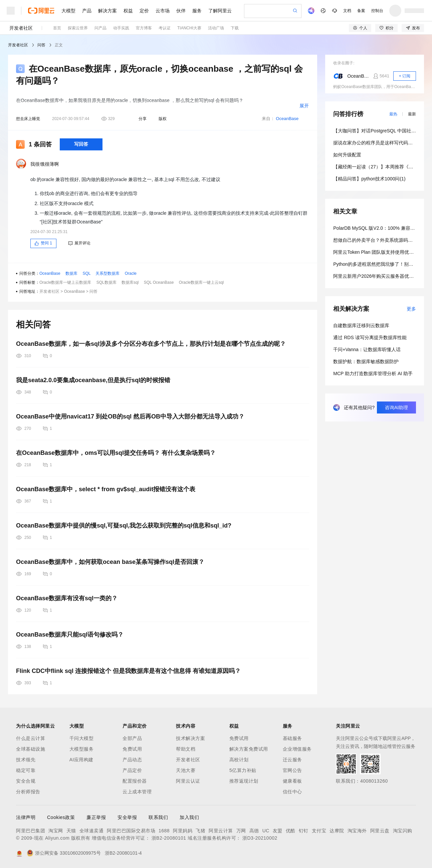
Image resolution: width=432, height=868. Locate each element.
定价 (144, 11)
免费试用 (132, 749)
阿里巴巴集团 (31, 831)
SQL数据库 (106, 282)
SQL (86, 273)
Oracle (131, 273)
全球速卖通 (92, 831)
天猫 (71, 831)
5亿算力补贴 (243, 770)
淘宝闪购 (403, 831)
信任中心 (292, 792)
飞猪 (200, 831)
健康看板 (292, 781)
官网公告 (292, 770)
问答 (41, 45)
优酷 (291, 831)
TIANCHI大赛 (189, 28)
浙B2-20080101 (169, 838)
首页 (57, 28)
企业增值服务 (297, 749)
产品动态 (132, 760)
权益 (128, 11)
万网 (241, 831)
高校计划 (239, 760)
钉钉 (304, 831)
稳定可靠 (26, 770)
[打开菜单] (11, 11)
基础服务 (292, 738)
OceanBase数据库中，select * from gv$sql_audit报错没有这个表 (106, 489)
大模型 (68, 11)
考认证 (165, 28)
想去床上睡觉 (28, 119)
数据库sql (130, 282)
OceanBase (287, 119)
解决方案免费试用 (249, 749)
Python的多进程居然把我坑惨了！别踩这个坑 (380, 264)
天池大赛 (186, 770)
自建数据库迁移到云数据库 (361, 325)
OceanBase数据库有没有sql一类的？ (67, 598)
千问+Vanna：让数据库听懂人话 (367, 349)
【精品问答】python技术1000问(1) (369, 179)
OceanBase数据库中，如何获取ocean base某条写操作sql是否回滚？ (110, 562)
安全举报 (127, 817)
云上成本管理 (137, 792)
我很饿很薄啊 (45, 164)
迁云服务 (292, 760)
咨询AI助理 (396, 407)
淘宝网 (56, 831)
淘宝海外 (357, 831)
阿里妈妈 (183, 831)
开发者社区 (21, 28)
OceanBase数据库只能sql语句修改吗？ (70, 635)
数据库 (71, 273)
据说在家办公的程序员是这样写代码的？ (375, 143)
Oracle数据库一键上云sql (201, 282)
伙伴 (181, 11)
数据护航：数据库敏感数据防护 (366, 361)
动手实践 (121, 28)
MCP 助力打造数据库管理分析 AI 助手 (373, 373)
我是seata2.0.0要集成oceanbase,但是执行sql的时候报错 (93, 380)
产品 (87, 11)
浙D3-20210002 (260, 838)
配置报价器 (135, 781)
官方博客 (144, 28)
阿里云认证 (188, 781)
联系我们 (158, 817)
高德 (254, 831)
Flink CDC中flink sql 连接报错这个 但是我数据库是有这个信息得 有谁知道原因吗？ (128, 671)
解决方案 (107, 11)
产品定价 (132, 770)
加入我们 (189, 817)
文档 (347, 11)
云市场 (163, 11)
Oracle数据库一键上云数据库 (65, 282)
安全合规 (26, 781)
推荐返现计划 (244, 781)
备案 (361, 11)
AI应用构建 (81, 760)
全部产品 (132, 738)
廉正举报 (96, 817)
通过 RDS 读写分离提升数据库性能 (370, 337)
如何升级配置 (347, 155)
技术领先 (26, 760)
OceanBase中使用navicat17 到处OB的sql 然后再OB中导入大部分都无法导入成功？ (130, 416)
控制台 (377, 11)
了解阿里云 (220, 11)
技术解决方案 (190, 738)
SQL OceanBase (159, 282)
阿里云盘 (380, 831)
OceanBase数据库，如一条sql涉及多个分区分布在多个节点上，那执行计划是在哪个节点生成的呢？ (151, 344)
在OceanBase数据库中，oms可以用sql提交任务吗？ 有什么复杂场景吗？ (116, 453)
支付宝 (319, 831)
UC (266, 831)
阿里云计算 (221, 831)
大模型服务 (82, 749)
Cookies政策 (61, 817)
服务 (197, 11)
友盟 (278, 831)
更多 (411, 309)
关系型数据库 (107, 273)
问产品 (100, 28)
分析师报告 (28, 792)
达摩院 (337, 831)
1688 (164, 831)
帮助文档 (186, 749)
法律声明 (26, 817)
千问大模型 (82, 738)
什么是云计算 (31, 738)
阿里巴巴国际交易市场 (131, 831)
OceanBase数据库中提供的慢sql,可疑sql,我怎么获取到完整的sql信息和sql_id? (124, 526)
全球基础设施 (31, 749)
